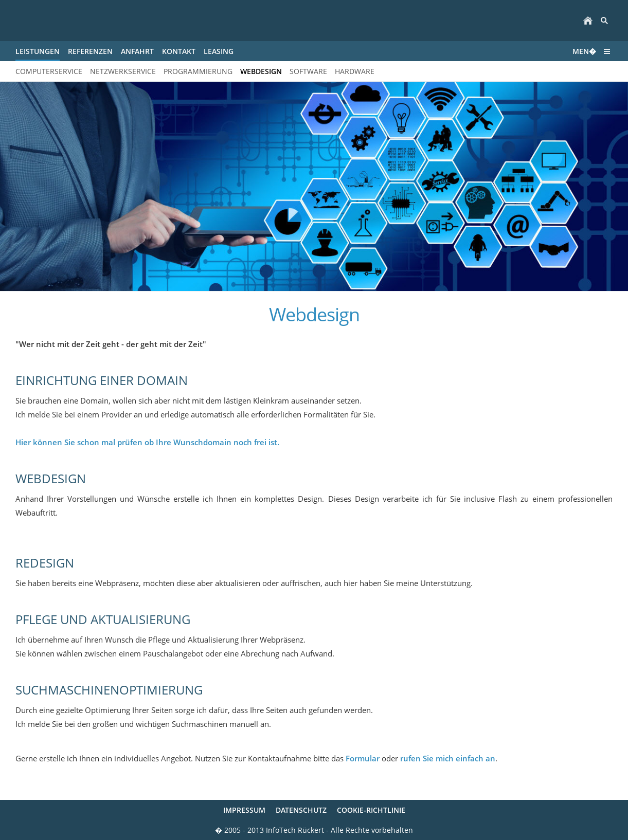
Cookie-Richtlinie (371, 810)
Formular (363, 758)
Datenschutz (301, 810)
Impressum (244, 810)
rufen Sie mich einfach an (448, 758)
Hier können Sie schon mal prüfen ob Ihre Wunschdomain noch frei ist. (147, 442)
